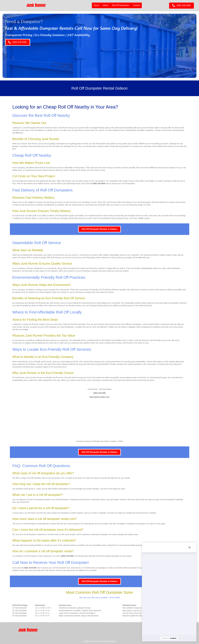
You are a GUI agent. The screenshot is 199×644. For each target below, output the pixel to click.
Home (96, 5)
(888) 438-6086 (99, 183)
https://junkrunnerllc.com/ (100, 397)
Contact (136, 5)
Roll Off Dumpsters (121, 5)
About (105, 5)
